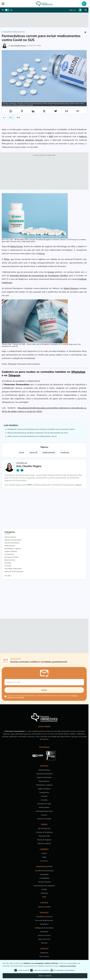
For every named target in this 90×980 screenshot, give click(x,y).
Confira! (78, 485)
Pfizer (7, 259)
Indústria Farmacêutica (14, 32)
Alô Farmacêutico (44, 828)
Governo (44, 815)
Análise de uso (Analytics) (40, 970)
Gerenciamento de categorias (44, 886)
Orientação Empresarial (13, 569)
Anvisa (51, 272)
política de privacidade (68, 966)
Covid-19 (33, 452)
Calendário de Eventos (44, 917)
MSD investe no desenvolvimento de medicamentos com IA (32, 436)
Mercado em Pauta (11, 557)
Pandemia (65, 452)
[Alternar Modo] (18, 117)
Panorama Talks (44, 836)
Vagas (44, 857)
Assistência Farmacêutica (44, 871)
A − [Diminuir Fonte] (11, 117)
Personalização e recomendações (63, 970)
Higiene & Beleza (11, 551)
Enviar (44, 690)
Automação (44, 874)
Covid (22, 452)
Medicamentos (49, 452)
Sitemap (44, 943)
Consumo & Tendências (44, 832)
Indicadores (44, 924)
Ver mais (8, 576)
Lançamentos (9, 554)
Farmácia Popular (44, 882)
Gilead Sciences (71, 288)
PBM (44, 897)
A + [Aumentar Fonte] (5, 117)
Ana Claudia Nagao (18, 46)
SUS (49, 133)
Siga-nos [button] (73, 10)
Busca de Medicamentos (44, 920)
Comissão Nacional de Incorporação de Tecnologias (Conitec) (39, 276)
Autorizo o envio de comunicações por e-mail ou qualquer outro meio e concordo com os (43, 696)
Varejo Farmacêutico (12, 543)
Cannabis (8, 566)
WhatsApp (78, 372)
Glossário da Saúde (44, 819)
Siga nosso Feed (44, 939)
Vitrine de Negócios (44, 840)
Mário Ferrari (17, 246)
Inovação (8, 563)
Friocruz (41, 253)
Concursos (44, 861)
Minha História (10, 560)
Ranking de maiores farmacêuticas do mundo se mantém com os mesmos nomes (41, 429)
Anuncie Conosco (44, 935)
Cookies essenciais (22, 970)
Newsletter (44, 932)
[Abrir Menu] (10, 4)
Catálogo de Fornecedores (44, 928)
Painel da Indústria (44, 843)
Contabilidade (44, 878)
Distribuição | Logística (13, 549)
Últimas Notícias (10, 537)
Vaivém (44, 853)
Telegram (14, 375)
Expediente (44, 953)
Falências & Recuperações (14, 571)
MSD (51, 136)
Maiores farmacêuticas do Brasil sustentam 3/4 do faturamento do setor (38, 433)
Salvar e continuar (45, 976)
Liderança (44, 893)
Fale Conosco (44, 956)
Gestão (44, 889)
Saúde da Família (44, 907)
